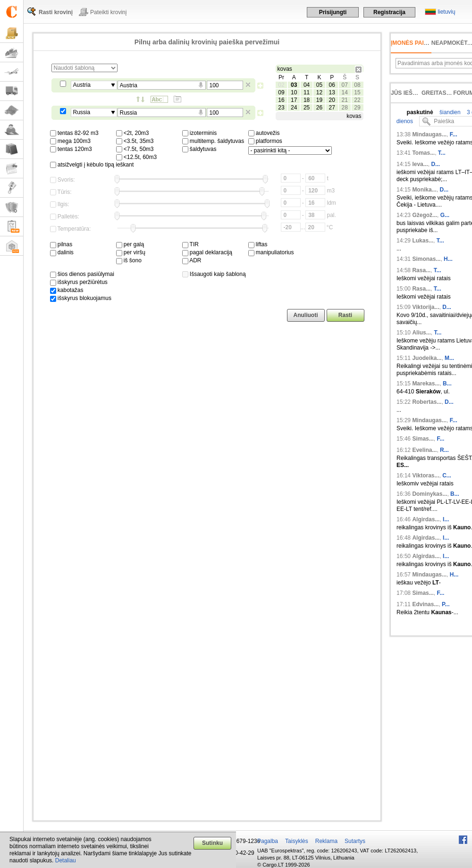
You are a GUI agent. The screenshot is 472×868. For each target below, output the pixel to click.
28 (344, 108)
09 (281, 92)
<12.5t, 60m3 (137, 157)
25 (307, 108)
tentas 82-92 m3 (74, 133)
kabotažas (67, 290)
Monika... (424, 190)
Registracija (389, 12)
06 (332, 85)
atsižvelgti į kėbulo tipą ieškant (92, 165)
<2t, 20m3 (133, 133)
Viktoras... (426, 476)
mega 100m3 (70, 141)
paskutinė (420, 112)
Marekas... (426, 384)
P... (446, 604)
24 (294, 108)
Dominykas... (430, 494)
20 (332, 100)
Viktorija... (426, 307)
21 (344, 100)
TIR (190, 244)
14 (344, 92)
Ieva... (420, 164)
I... (446, 519)
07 (344, 85)
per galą (130, 244)
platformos (265, 141)
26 (319, 108)
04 (307, 85)
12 (319, 92)
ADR (192, 260)
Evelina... (424, 450)
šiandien (449, 112)
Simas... (423, 439)
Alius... (421, 333)
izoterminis (200, 133)
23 (281, 108)
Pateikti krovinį (108, 12)
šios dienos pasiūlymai (82, 274)
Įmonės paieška (415, 43)
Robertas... (427, 402)
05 (319, 85)
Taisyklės (297, 841)
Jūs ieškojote (413, 93)
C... (447, 476)
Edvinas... (425, 604)
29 (357, 108)
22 (357, 100)
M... (449, 358)
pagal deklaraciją (207, 252)
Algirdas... (426, 519)
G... (445, 215)
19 (319, 100)
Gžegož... (425, 215)
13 (332, 92)
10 (294, 92)
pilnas (61, 244)
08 (357, 85)
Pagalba (268, 841)
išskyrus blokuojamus (81, 298)
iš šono (129, 260)
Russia (82, 112)
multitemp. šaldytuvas (213, 141)
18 (307, 100)
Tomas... (423, 153)
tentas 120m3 (71, 149)
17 (294, 100)
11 (307, 92)
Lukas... (423, 241)
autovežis (264, 133)
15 (357, 92)
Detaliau (66, 860)
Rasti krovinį (56, 12)
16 (281, 100)
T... (442, 153)
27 (332, 108)
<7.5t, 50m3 (135, 149)
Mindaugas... (429, 134)
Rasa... (421, 270)
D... (435, 164)
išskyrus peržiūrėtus (79, 282)
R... (444, 450)
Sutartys (355, 841)
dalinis (62, 252)
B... (447, 384)
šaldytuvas (199, 149)
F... (454, 134)
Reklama (326, 841)
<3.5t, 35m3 (135, 141)
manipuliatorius (271, 252)
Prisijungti (333, 12)
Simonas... (426, 259)
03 (294, 85)
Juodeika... (427, 358)
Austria (82, 85)
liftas (258, 244)
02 (281, 85)
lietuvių (446, 12)
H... (448, 259)
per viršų (131, 252)
